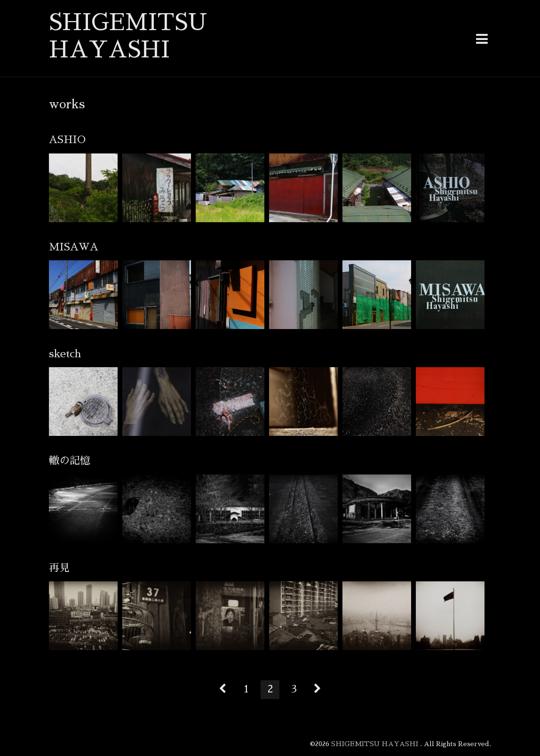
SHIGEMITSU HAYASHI (376, 744)
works (67, 104)
